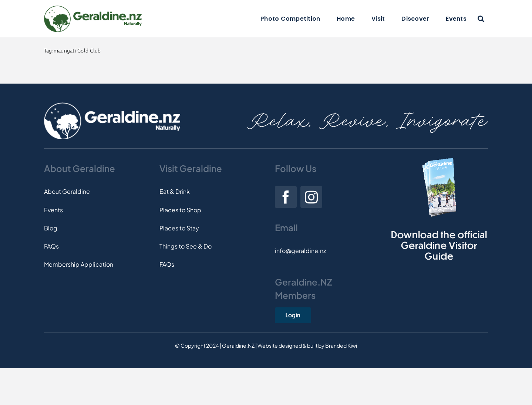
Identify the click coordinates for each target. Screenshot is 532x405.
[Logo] (93, 8)
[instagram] (311, 197)
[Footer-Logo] (112, 105)
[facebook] (286, 197)
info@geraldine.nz (300, 251)
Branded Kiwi (341, 345)
